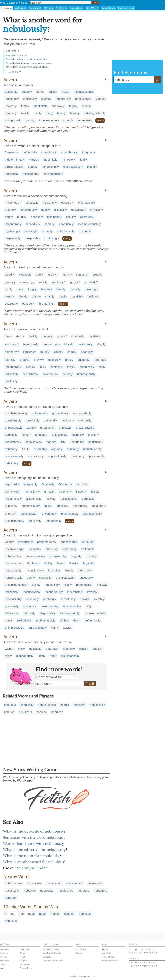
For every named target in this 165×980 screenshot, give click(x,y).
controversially (14, 456)
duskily (53, 92)
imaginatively (13, 499)
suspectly (78, 435)
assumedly (78, 456)
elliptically (60, 210)
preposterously (47, 542)
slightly (64, 621)
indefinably (12, 99)
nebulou (69, 914)
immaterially (54, 521)
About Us (106, 953)
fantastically (32, 492)
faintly (38, 113)
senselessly (68, 599)
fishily (26, 449)
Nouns (3, 964)
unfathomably (66, 231)
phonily (10, 514)
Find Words (92, 8)
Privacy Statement (110, 961)
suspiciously (36, 456)
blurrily (61, 113)
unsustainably (72, 606)
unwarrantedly (85, 428)
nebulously (59, 683)
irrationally (88, 549)
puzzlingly (31, 231)
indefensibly (75, 592)
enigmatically (86, 203)
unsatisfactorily (65, 578)
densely (68, 374)
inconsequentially (95, 613)
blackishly (11, 381)
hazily (66, 92)
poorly (31, 578)
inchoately (68, 160)
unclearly (11, 106)
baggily (32, 167)
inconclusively (35, 571)
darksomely (85, 344)
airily (89, 606)
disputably (40, 449)
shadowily (58, 106)
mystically (96, 210)
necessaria (34, 883)
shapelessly (49, 152)
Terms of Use (108, 957)
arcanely (10, 210)
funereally (100, 360)
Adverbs (23, 953)
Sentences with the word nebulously (34, 837)
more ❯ (100, 121)
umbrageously (86, 374)
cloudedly (25, 275)
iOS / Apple (81, 949)
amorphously (69, 152)
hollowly (102, 585)
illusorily (81, 492)
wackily (68, 628)
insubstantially (70, 656)
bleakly (9, 297)
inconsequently (70, 613)
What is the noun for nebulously (31, 856)
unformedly (30, 152)
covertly (27, 92)
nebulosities (97, 705)
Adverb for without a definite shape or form (26, 59)
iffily (63, 442)
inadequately (13, 571)
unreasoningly (38, 628)
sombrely (58, 282)
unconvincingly (14, 549)
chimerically (13, 492)
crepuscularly (51, 344)
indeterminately (49, 120)
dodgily (51, 442)
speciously (12, 606)
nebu (31, 914)
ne (13, 914)
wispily (9, 649)
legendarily (12, 484)
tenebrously (63, 99)
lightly (41, 656)
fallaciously (12, 613)
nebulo (55, 914)
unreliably (65, 428)
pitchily (59, 352)
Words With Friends (52, 953)
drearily (97, 275)
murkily (87, 106)
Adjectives (24, 949)
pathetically (24, 621)
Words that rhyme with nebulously (34, 844)
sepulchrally (30, 374)
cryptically (32, 203)
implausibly (26, 542)
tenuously (41, 435)
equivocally (78, 210)
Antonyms (21, 8)
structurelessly (14, 167)
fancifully (82, 484)
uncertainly (77, 442)
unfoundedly (40, 413)
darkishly (77, 297)
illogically (88, 563)
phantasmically (92, 514)
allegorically (34, 499)
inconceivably (32, 592)
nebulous (10, 705)
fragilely (98, 649)
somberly (90, 282)
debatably (11, 449)
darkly (40, 92)
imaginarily (30, 484)
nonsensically (14, 578)
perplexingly (13, 238)
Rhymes (49, 8)
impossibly (12, 592)
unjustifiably (96, 442)
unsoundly (50, 421)
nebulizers (25, 712)
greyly (52, 275)
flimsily (26, 435)
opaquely (11, 113)
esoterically (66, 224)
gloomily (10, 282)
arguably (57, 449)
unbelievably (13, 556)
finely (21, 649)
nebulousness (47, 705)
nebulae (42, 712)
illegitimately (48, 613)
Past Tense (24, 964)
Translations (76, 8)
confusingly (52, 238)
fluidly (83, 160)
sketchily (99, 599)
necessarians (75, 883)
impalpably (99, 506)
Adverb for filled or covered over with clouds (27, 67)
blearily (75, 113)
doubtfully (11, 435)
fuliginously (54, 217)
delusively (35, 521)
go (158, 80)
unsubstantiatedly (16, 413)
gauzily (30, 120)
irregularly (89, 152)
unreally (49, 492)
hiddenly (47, 231)
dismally (75, 289)
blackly (23, 297)
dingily (63, 297)
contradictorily (14, 563)
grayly (74, 282)
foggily (73, 106)
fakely (48, 506)
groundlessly (60, 413)
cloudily (68, 120)
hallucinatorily (69, 499)
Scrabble (47, 957)
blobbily (92, 167)
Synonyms (6, 8)
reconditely (33, 224)
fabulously (65, 484)
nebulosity (27, 705)
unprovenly (47, 428)
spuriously (85, 421)
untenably (35, 549)
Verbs (2, 968)
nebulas (9, 712)
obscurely (11, 92)
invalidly (93, 435)
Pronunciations (126, 8)
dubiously (68, 421)
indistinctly (30, 99)
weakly (31, 428)
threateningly (47, 304)
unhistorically (29, 514)
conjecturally (13, 442)
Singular (23, 961)
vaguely (101, 99)
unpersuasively (35, 556)
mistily (25, 113)
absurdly (91, 556)
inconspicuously (84, 92)
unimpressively (14, 628)
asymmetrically (53, 174)
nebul (43, 914)
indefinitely (40, 106)
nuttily (9, 621)
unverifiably (49, 514)
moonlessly (87, 367)
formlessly (11, 152)
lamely (69, 571)
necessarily (12, 891)
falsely (95, 492)
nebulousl (11, 921)
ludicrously (85, 571)
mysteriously (13, 203)
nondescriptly (50, 167)
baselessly (32, 421)
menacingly (27, 282)
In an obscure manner (16, 55)
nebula (65, 705)
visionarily (65, 492)
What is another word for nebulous (33, 862)
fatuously (29, 613)
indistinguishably (95, 113)
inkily (43, 367)
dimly (49, 113)
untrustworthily (93, 449)
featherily (69, 649)
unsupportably (50, 606)
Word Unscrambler (51, 949)
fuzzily (25, 106)
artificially (62, 506)
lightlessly (30, 352)
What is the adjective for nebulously (34, 850)
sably (102, 367)
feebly (61, 563)
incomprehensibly (89, 224)
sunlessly (82, 275)
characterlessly (73, 167)
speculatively (34, 442)
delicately (35, 649)
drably (69, 360)
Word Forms (108, 8)
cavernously (50, 374)
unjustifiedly (60, 435)
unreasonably (14, 428)
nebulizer (80, 705)
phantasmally (70, 514)
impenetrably (13, 224)
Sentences (61, 8)
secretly (46, 99)
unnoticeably (83, 99)
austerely (83, 360)
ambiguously (13, 120)
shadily (50, 297)
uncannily (85, 231)
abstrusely (87, 217)
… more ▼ (15, 72)
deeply (45, 210)
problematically (46, 621)
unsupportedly (82, 413)
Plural (22, 957)
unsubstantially (14, 521)
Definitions (35, 8)
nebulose (57, 712)
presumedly (97, 456)
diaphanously (25, 656)
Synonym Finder (32, 868)
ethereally (52, 649)
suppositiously (57, 456)
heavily (61, 289)
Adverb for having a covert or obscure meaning (29, 63)
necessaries (95, 883)
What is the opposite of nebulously (33, 831)
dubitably (73, 449)
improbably (80, 506)
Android (80, 953)
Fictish (72, 777)
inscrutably (50, 203)
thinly (77, 621)
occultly (71, 217)
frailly (53, 656)
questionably (13, 421)
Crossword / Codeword (53, 961)
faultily (48, 563)
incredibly (54, 571)
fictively (51, 499)
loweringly (91, 289)
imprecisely (85, 120)
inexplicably (32, 238)
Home (105, 949)
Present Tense (26, 968)
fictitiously (48, 484)
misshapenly (31, 174)
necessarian (54, 883)
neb (21, 914)
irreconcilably (13, 599)
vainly (55, 628)
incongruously (54, 592)
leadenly (46, 289)
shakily (84, 599)
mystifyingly (12, 231)
